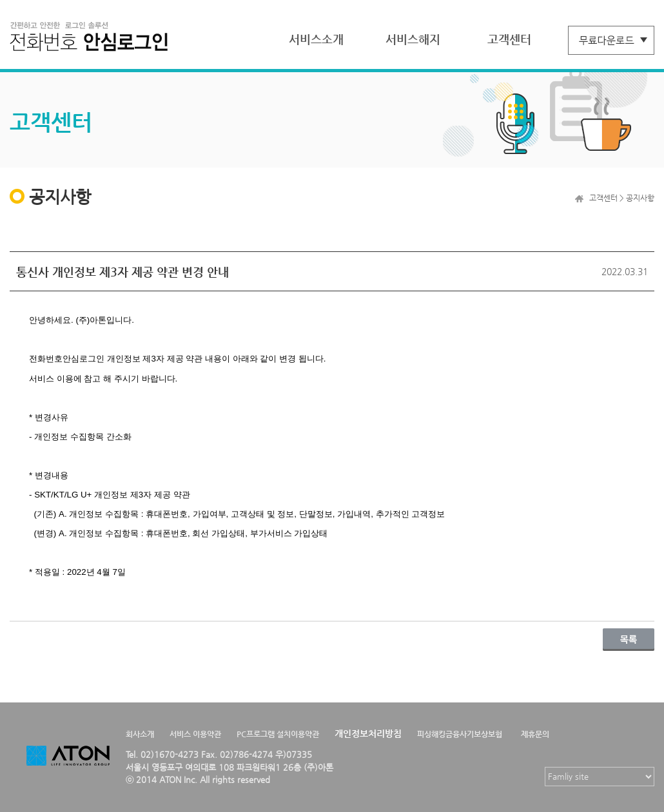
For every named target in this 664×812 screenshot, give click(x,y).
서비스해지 (413, 39)
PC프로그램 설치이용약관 (278, 734)
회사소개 (140, 734)
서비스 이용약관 (195, 734)
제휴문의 (535, 734)
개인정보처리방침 (368, 733)
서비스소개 (316, 39)
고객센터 (509, 39)
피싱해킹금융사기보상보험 (460, 734)
